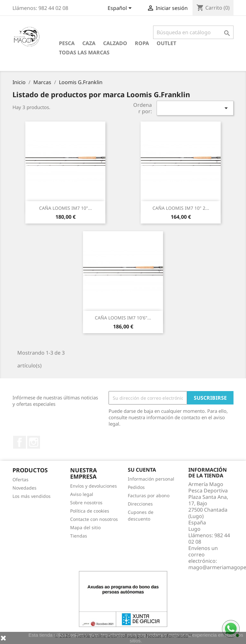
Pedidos (136, 487)
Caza (89, 43)
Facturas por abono (149, 495)
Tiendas (79, 536)
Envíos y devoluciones (94, 486)
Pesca (67, 43)
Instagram (34, 442)
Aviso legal (82, 494)
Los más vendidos (32, 496)
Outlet (166, 43)
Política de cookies (90, 511)
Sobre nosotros (86, 503)
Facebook (20, 442)
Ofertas (20, 479)
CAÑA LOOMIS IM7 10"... (66, 208)
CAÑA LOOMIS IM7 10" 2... (181, 208)
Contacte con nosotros (94, 519)
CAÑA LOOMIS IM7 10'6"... (123, 318)
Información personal (151, 479)
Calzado (115, 43)
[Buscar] (193, 32)
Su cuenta (142, 470)
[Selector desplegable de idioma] (121, 9)
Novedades (25, 488)
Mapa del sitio (85, 527)
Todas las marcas (84, 52)
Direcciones (140, 504)
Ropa (142, 43)
